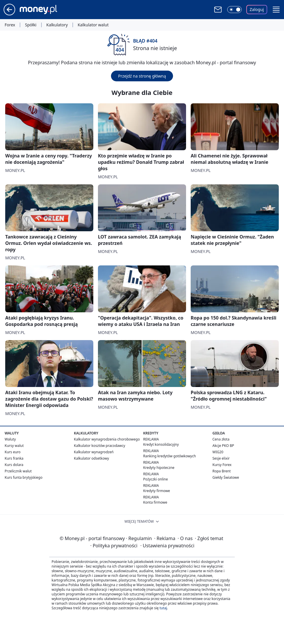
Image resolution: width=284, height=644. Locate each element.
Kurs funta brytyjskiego (23, 477)
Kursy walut (14, 446)
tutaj (163, 608)
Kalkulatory (57, 25)
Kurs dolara (14, 465)
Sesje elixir (221, 458)
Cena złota (221, 439)
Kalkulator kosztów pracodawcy (100, 446)
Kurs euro (13, 452)
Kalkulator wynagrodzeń (94, 452)
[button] (276, 10)
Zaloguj (257, 9)
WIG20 (218, 452)
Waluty (10, 439)
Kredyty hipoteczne (159, 468)
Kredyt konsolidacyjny (161, 444)
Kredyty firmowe (157, 491)
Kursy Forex (222, 465)
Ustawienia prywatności (167, 546)
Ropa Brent (222, 471)
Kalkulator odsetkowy (91, 458)
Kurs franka (14, 458)
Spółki (31, 25)
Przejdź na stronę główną (142, 76)
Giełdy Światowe (226, 477)
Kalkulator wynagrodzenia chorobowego (107, 439)
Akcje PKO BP (223, 446)
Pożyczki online (155, 479)
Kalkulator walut (93, 25)
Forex (10, 25)
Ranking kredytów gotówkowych (170, 456)
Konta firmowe (155, 502)
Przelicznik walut (18, 471)
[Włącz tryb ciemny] (234, 10)
